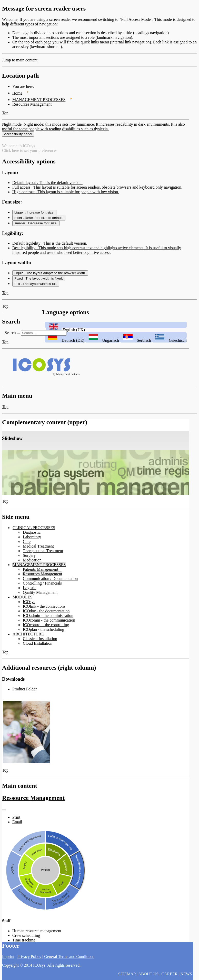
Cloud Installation (38, 645)
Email (17, 824)
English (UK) (65, 332)
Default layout (47, 185)
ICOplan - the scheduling (43, 631)
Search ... (12, 335)
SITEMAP (127, 974)
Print (16, 820)
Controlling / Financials (42, 585)
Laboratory (32, 539)
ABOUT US (148, 974)
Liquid (50, 275)
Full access (97, 189)
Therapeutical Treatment (43, 553)
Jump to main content (20, 60)
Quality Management (40, 594)
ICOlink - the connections (44, 608)
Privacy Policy (29, 956)
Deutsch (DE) (65, 342)
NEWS (186, 974)
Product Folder (25, 691)
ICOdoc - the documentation (46, 613)
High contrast (66, 194)
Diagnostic (32, 534)
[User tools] (4, 812)
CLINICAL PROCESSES (34, 530)
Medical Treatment (38, 548)
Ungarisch (103, 342)
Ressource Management (33, 800)
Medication (32, 562)
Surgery (29, 557)
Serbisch (136, 342)
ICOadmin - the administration (48, 618)
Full (36, 286)
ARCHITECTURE (28, 636)
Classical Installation (40, 641)
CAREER (169, 974)
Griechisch (169, 342)
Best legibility (97, 252)
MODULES (22, 599)
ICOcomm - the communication (49, 622)
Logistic (29, 590)
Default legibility (50, 245)
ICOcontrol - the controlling (46, 627)
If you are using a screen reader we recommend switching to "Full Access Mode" (86, 19)
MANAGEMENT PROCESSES (39, 567)
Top (5, 113)
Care (27, 544)
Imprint (8, 956)
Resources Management (42, 576)
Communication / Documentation (50, 581)
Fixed (39, 280)
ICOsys (29, 604)
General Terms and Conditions (69, 956)
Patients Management (41, 571)
